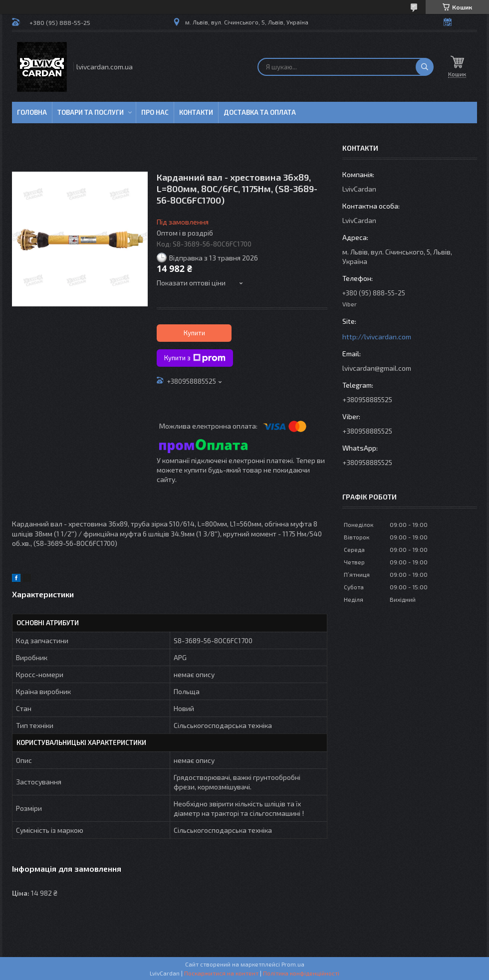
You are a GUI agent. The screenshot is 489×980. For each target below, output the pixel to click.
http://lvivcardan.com (377, 337)
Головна (32, 112)
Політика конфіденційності (301, 973)
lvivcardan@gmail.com (377, 368)
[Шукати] (425, 67)
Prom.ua (293, 964)
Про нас (155, 112)
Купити (194, 333)
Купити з (195, 358)
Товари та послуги (91, 112)
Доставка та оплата (260, 112)
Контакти (196, 112)
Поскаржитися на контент (221, 973)
